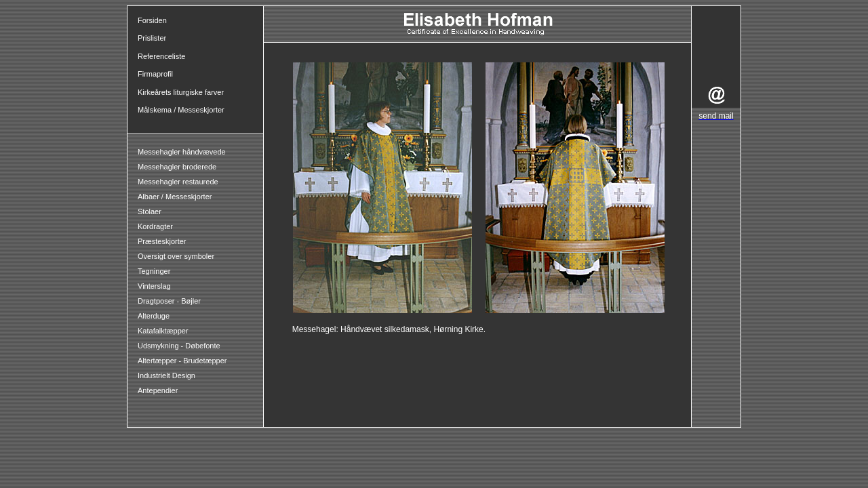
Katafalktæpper (163, 331)
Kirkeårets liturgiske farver (181, 92)
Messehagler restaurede (178, 182)
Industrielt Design (166, 375)
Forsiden (152, 20)
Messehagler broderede (177, 167)
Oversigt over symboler (176, 256)
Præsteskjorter (162, 241)
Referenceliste (161, 56)
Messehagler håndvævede (183, 152)
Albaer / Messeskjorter (175, 197)
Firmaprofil (155, 74)
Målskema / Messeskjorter (181, 110)
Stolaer (150, 211)
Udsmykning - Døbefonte (180, 346)
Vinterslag (154, 286)
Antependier (158, 390)
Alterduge (154, 316)
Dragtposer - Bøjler (169, 301)
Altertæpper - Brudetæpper (182, 361)
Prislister (152, 38)
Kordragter (155, 226)
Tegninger (154, 271)
